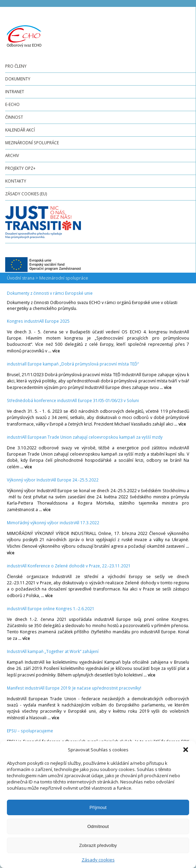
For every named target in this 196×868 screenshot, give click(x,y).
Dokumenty (18, 79)
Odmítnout (98, 826)
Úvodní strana (21, 278)
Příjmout (98, 807)
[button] (186, 750)
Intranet (15, 91)
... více (54, 351)
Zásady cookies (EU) (26, 194)
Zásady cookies (98, 860)
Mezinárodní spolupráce (32, 143)
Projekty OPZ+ (20, 168)
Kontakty (16, 181)
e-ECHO (12, 104)
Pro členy (16, 66)
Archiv (12, 155)
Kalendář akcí (20, 130)
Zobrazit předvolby (98, 845)
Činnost (14, 117)
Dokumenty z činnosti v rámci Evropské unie (50, 293)
